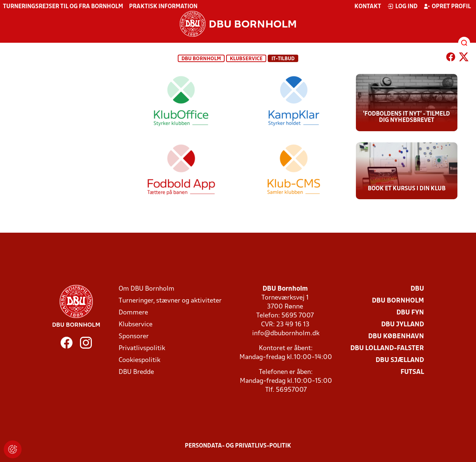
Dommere (133, 313)
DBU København (396, 337)
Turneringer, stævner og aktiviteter (170, 301)
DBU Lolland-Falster (387, 348)
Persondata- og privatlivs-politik (238, 446)
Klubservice (136, 325)
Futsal (412, 372)
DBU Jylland (403, 325)
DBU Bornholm (201, 59)
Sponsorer (134, 337)
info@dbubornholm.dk (286, 334)
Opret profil (447, 6)
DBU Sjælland (400, 360)
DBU (417, 289)
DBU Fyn (410, 313)
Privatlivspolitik (142, 348)
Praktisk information (163, 7)
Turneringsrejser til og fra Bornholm (63, 7)
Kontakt (368, 7)
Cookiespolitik (139, 360)
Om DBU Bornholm (147, 289)
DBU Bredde (136, 372)
